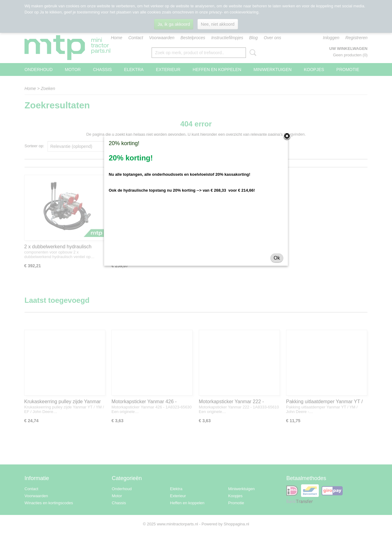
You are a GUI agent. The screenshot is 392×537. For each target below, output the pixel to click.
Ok (277, 258)
